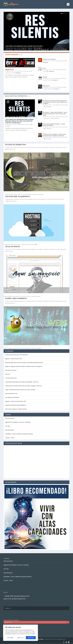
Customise (10, 638)
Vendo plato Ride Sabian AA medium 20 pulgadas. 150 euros (22, 382)
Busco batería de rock (11, 393)
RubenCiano (46, 86)
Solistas (49, 89)
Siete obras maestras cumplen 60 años (16, 409)
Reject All (21, 638)
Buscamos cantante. (11, 370)
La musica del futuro (11, 378)
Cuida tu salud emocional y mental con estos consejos (20, 390)
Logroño (7, 73)
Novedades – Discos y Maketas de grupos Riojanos (19, 434)
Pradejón (45, 89)
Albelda (31, 71)
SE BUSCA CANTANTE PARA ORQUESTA (16, 405)
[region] (21, 633)
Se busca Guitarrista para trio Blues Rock (17, 355)
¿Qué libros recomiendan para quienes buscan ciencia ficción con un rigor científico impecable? (19, 121)
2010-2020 (26, 71)
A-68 (44, 68)
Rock (11, 73)
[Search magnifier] (68, 622)
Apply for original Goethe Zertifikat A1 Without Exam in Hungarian (24, 366)
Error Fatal (10, 70)
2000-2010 (21, 71)
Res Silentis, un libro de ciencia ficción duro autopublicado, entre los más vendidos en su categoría (55, 102)
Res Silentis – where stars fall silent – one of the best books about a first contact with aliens (55, 114)
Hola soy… (8, 374)
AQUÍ (36, 245)
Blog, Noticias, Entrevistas (27, 48)
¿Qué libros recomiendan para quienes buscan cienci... (24, 46)
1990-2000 (58, 78)
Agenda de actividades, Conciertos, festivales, (18, 422)
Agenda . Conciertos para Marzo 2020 (16, 401)
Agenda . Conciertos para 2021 (14, 359)
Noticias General (10, 418)
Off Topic (8, 426)
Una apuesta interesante (12, 397)
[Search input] (36, 622)
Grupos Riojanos (60, 61)
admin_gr (12, 48)
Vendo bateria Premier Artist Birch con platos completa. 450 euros (24, 386)
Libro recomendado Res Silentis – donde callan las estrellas (54, 125)
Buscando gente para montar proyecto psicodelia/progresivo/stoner (24, 363)
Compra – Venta (10, 438)
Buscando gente (10, 430)
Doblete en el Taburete (49, 59)
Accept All (31, 638)
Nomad (45, 77)
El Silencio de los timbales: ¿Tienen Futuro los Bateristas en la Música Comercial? (54, 135)
